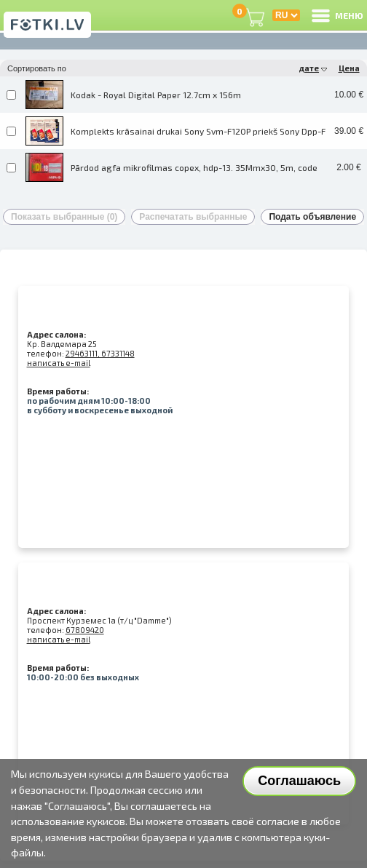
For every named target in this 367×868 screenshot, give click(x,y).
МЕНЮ (336, 15)
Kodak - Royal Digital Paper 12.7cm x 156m (156, 95)
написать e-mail (59, 363)
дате (313, 68)
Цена (349, 68)
